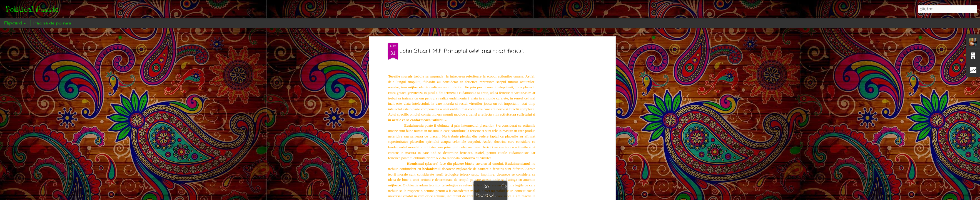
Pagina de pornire (52, 23)
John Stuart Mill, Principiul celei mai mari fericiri (462, 51)
